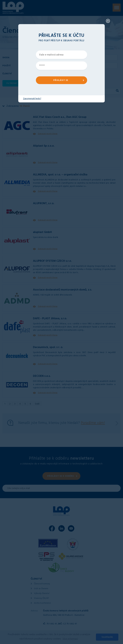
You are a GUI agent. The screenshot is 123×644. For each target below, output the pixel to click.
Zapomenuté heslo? (32, 99)
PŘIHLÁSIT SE (61, 81)
